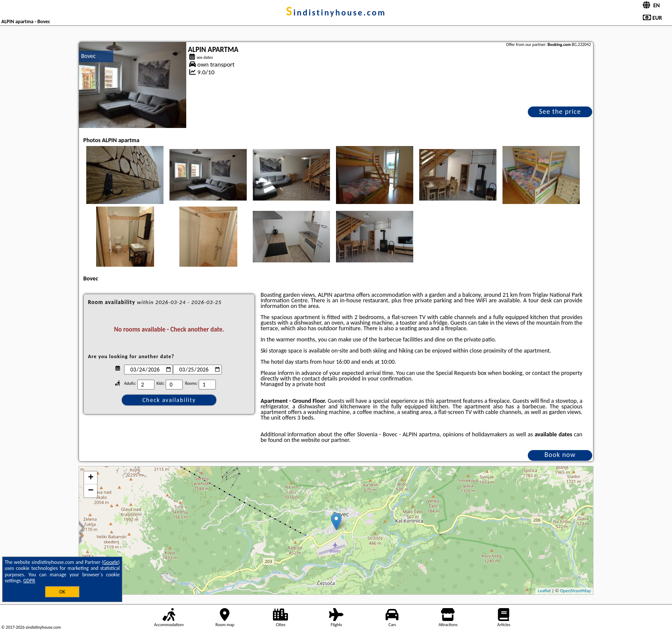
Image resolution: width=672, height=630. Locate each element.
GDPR (29, 581)
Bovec (88, 56)
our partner (335, 440)
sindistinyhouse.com (336, 12)
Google (111, 562)
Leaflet (544, 591)
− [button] (91, 491)
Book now (560, 455)
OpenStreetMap (575, 591)
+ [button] (91, 478)
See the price (560, 111)
